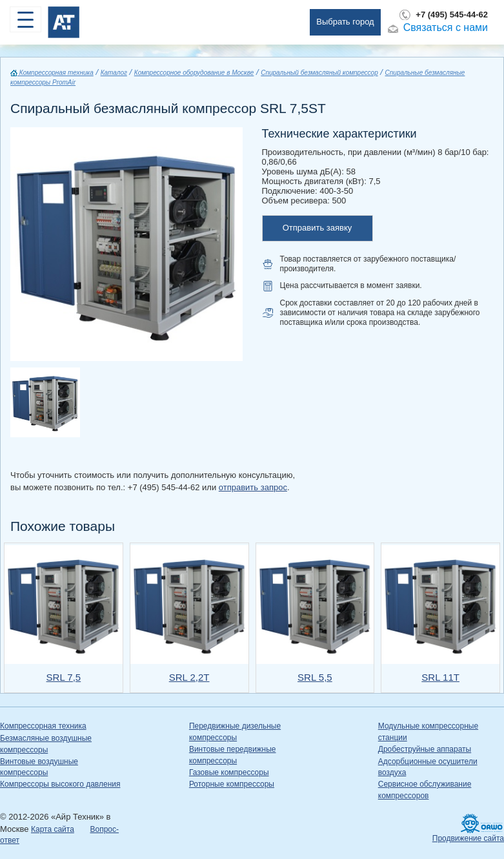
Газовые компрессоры (229, 772)
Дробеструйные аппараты (425, 749)
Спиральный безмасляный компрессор (319, 73)
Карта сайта (53, 829)
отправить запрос (253, 487)
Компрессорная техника (52, 73)
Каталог (114, 73)
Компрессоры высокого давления (60, 784)
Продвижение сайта (468, 838)
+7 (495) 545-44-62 (452, 15)
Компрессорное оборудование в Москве (194, 73)
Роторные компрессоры (232, 784)
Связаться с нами (446, 27)
